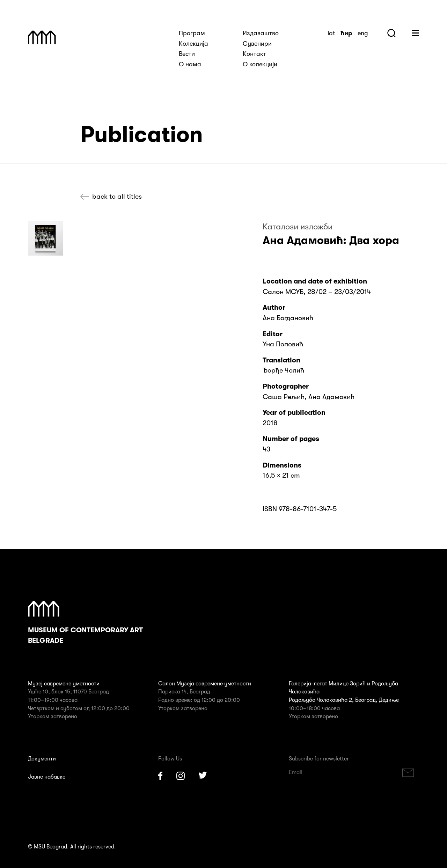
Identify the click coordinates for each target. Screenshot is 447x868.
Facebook (160, 776)
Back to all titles (117, 196)
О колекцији (260, 64)
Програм (192, 33)
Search (391, 33)
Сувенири (257, 44)
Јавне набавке (47, 777)
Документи (42, 759)
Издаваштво (261, 33)
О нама (190, 64)
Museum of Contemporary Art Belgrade (85, 623)
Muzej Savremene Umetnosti (42, 37)
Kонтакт (254, 54)
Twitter (203, 776)
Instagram (181, 776)
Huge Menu (415, 33)
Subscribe (408, 773)
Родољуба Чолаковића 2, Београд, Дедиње (344, 700)
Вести (187, 54)
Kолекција (193, 44)
